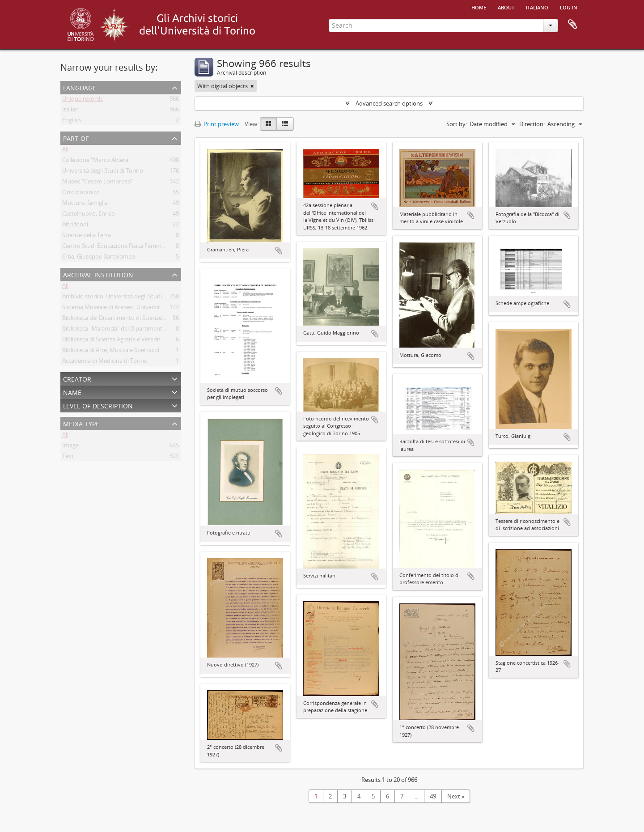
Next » (456, 796)
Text (68, 458)
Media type (81, 423)
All (65, 151)
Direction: (532, 124)
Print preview (217, 124)
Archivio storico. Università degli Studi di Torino (125, 298)
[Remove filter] (252, 86)
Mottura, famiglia (85, 204)
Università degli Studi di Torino (103, 172)
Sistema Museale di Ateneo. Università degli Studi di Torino (140, 309)
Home (479, 7)
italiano (537, 7)
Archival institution (98, 274)
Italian (70, 111)
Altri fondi (75, 226)
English (72, 122)
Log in (569, 7)
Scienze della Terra (87, 237)
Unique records (83, 100)
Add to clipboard (279, 250)
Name (72, 392)
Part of (76, 138)
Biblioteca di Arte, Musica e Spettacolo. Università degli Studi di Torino (154, 352)
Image (70, 447)
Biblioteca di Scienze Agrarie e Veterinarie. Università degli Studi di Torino (158, 341)
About (506, 7)
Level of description (98, 405)
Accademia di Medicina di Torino (105, 362)
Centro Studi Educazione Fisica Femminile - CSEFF (127, 247)
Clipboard (572, 25)
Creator (77, 378)
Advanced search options (389, 103)
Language (80, 87)
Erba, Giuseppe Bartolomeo (99, 258)
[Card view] (268, 124)
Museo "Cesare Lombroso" (98, 183)
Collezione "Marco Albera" (96, 161)
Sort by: (457, 124)
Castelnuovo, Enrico (89, 215)
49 (433, 796)
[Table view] (285, 124)
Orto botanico (81, 194)
